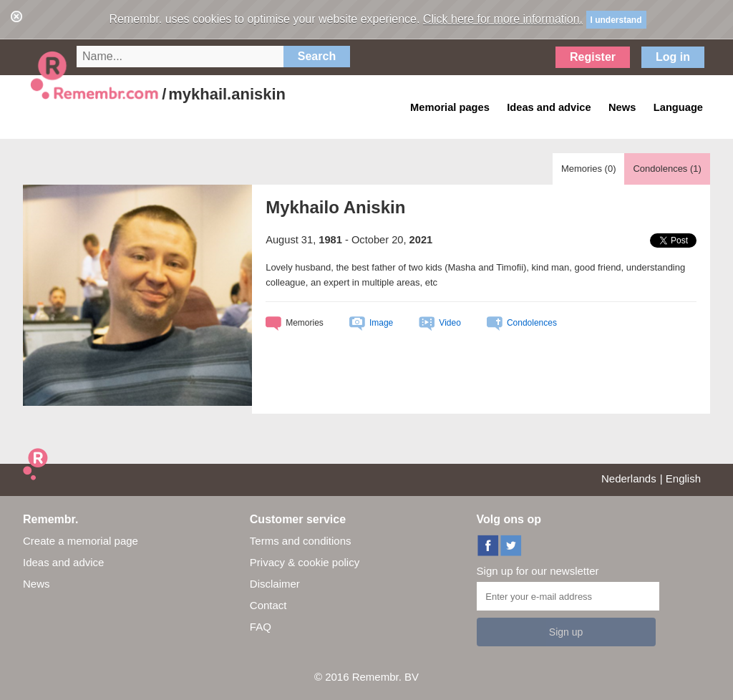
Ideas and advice (63, 562)
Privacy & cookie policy (305, 562)
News (37, 584)
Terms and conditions (301, 541)
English (683, 478)
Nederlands (629, 478)
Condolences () (667, 169)
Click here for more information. (503, 19)
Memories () (589, 169)
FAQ (261, 627)
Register (593, 57)
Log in (673, 57)
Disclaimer (275, 584)
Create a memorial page (81, 541)
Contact (268, 605)
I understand (616, 20)
